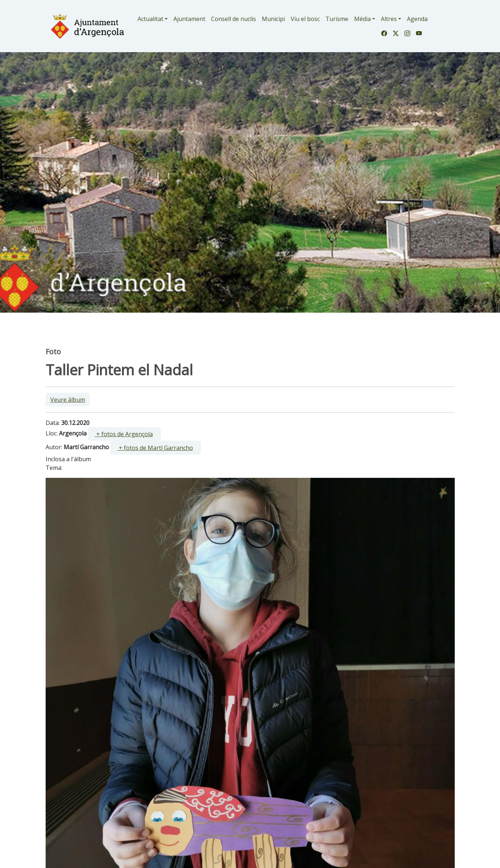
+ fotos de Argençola (124, 434)
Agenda (417, 19)
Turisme (337, 19)
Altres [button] (389, 19)
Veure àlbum (68, 400)
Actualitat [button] (150, 19)
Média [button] (362, 19)
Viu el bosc (305, 19)
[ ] (124, 434)
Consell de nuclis (234, 19)
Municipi (273, 19)
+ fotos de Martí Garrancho (155, 448)
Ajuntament (189, 19)
